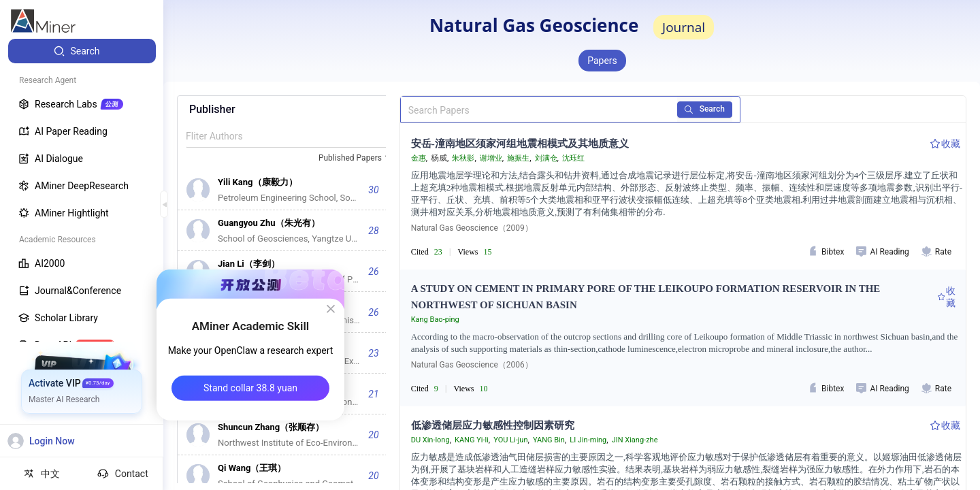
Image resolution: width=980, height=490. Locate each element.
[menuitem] (82, 51)
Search (705, 109)
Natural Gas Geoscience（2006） (472, 365)
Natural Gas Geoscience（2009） (472, 228)
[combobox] (356, 159)
